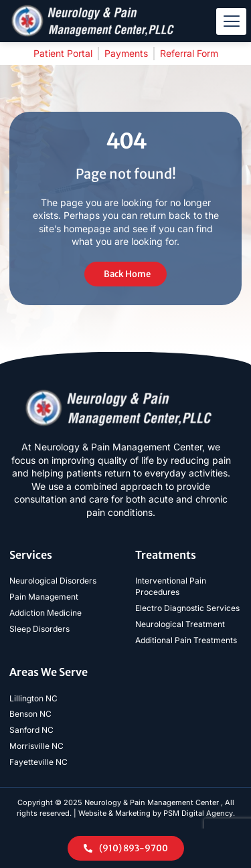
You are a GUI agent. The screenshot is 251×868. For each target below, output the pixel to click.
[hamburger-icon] (231, 21)
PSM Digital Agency (198, 813)
